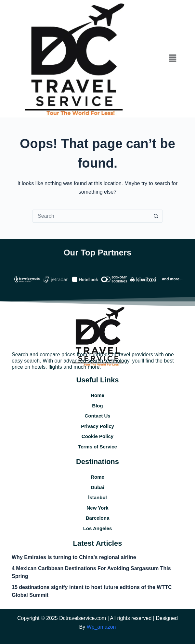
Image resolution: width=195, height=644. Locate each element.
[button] (173, 59)
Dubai (97, 487)
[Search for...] (91, 216)
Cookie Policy (97, 436)
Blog (97, 406)
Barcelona (98, 518)
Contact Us (97, 416)
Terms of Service (97, 447)
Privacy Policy (97, 426)
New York (98, 508)
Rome (97, 477)
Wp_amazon (101, 627)
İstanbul (97, 497)
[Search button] (156, 216)
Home (97, 395)
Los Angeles (98, 528)
